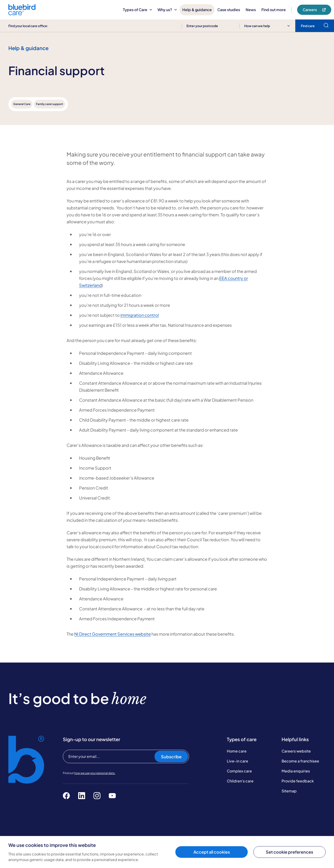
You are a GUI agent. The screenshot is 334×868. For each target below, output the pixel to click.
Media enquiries (296, 771)
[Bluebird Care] (22, 14)
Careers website (296, 751)
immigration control (140, 315)
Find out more (274, 10)
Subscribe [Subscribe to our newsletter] (171, 757)
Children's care (240, 781)
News (251, 10)
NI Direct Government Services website (112, 634)
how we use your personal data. (95, 773)
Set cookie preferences (289, 852)
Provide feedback (298, 781)
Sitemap (289, 791)
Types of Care (137, 10)
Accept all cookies (212, 852)
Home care (237, 751)
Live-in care (238, 761)
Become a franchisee (300, 761)
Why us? (167, 10)
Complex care (239, 771)
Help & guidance (197, 10)
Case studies (229, 10)
